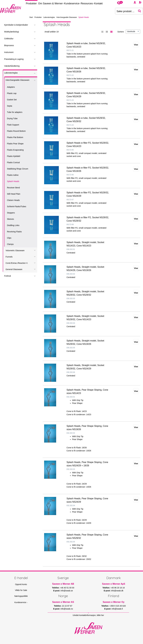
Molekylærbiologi (12, 32)
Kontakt (98, 3)
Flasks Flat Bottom (15, 137)
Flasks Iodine (13, 175)
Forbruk (8, 276)
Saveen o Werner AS (63, 602)
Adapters (11, 87)
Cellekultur (9, 39)
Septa (10, 106)
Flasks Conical (13, 162)
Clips (9, 238)
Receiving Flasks (14, 232)
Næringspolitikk (21, 596)
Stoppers (11, 213)
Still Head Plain (14, 194)
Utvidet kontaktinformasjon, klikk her (88, 615)
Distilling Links (13, 225)
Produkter (31, 3)
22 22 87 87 (67, 606)
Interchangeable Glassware (67, 17)
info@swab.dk (117, 591)
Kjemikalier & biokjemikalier (16, 25)
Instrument (9, 52)
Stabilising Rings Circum (18, 169)
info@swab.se (67, 591)
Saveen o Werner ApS (114, 584)
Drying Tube (12, 118)
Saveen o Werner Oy (114, 602)
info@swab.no (67, 609)
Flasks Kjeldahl (14, 156)
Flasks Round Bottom (16, 131)
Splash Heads (13, 181)
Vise (136, 45)
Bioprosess (9, 45)
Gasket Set (12, 100)
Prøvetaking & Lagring (14, 59)
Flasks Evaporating (15, 150)
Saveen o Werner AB (63, 584)
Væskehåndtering (12, 66)
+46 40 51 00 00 (67, 588)
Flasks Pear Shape (15, 144)
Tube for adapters (15, 112)
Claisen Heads (13, 200)
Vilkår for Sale (21, 590)
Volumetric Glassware (15, 250)
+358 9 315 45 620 (118, 606)
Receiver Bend (13, 188)
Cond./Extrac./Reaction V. (17, 263)
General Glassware (14, 269)
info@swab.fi (117, 609)
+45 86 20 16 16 (118, 588)
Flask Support (13, 125)
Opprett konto (21, 584)
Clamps (10, 244)
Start (31, 17)
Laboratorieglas (49, 17)
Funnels (9, 257)
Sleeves (10, 219)
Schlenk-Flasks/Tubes (17, 206)
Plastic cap (12, 93)
